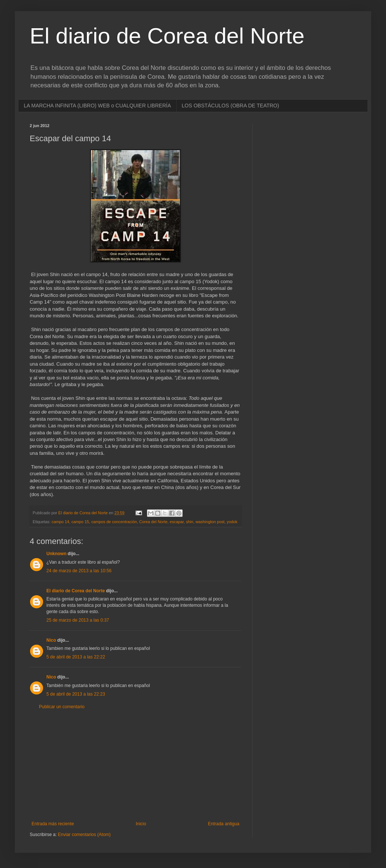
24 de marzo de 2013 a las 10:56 (79, 571)
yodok (232, 522)
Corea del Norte (153, 522)
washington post (210, 522)
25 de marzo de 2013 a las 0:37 (78, 620)
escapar (177, 522)
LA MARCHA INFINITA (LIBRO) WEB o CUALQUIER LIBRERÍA (97, 106)
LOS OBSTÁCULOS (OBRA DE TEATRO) (230, 106)
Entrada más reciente (53, 824)
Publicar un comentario (62, 707)
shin (190, 522)
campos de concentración (114, 522)
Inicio (141, 824)
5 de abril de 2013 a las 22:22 (76, 657)
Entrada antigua (224, 824)
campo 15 (80, 522)
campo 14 (60, 522)
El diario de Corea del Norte (167, 36)
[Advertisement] (135, 765)
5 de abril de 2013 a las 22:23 (76, 694)
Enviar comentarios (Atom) (84, 835)
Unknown (56, 554)
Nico (51, 640)
